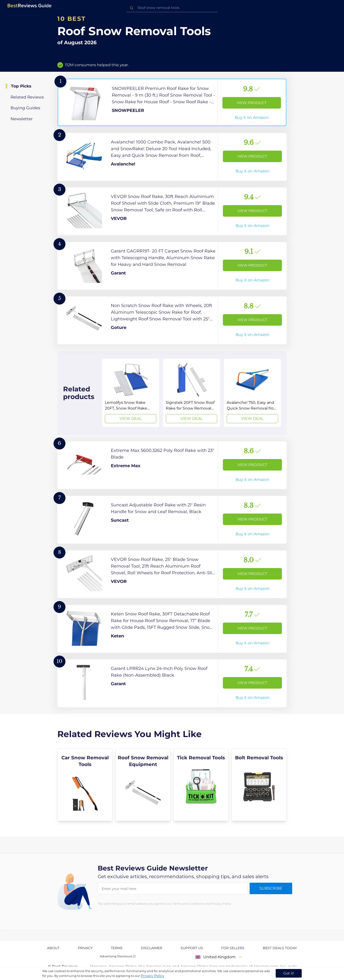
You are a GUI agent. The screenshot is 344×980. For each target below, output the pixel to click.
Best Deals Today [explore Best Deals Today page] (280, 948)
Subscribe (271, 888)
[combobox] (172, 8)
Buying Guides (25, 108)
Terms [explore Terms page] (117, 948)
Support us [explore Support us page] (192, 948)
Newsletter (22, 119)
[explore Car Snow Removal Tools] (85, 785)
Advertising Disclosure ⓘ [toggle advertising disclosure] (118, 956)
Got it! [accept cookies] (289, 973)
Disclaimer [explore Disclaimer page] (152, 948)
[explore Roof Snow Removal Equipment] (143, 785)
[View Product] (172, 102)
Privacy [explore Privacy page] (85, 948)
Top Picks (21, 86)
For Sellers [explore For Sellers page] (233, 948)
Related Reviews (27, 97)
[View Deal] (131, 393)
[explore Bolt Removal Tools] (259, 785)
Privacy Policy (153, 976)
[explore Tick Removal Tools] (201, 785)
